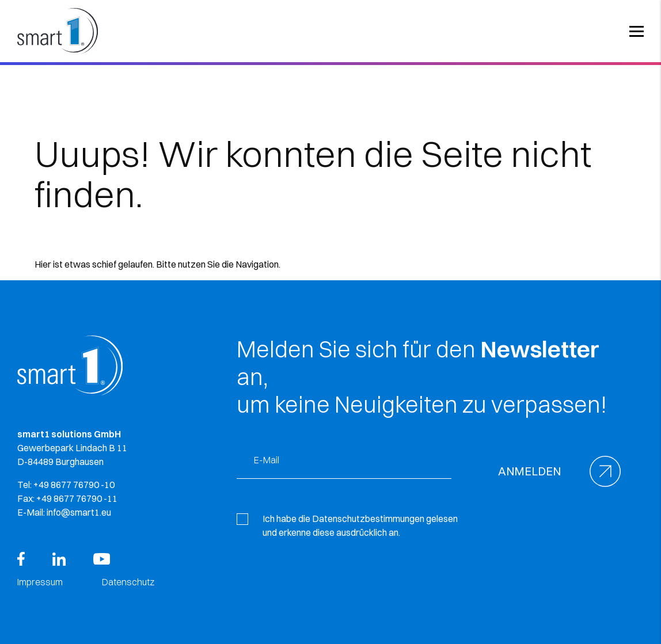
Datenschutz (128, 582)
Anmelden (529, 471)
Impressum (40, 582)
